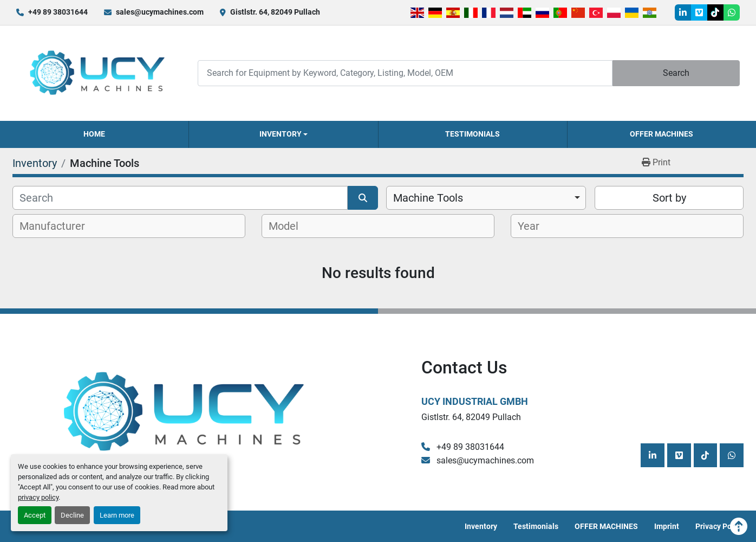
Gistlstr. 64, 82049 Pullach (275, 12)
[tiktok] (715, 12)
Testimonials (472, 134)
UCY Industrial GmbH (475, 401)
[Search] (405, 73)
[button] (283, 134)
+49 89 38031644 (58, 12)
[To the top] (739, 526)
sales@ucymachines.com (160, 12)
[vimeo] (699, 12)
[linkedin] (683, 12)
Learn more (117, 515)
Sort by (669, 198)
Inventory (281, 134)
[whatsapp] (732, 12)
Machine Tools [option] (428, 198)
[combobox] (486, 198)
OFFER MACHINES (661, 134)
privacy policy (38, 497)
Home (94, 134)
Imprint (667, 526)
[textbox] (58, 226)
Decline (72, 515)
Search (676, 73)
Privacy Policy (719, 526)
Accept (35, 515)
